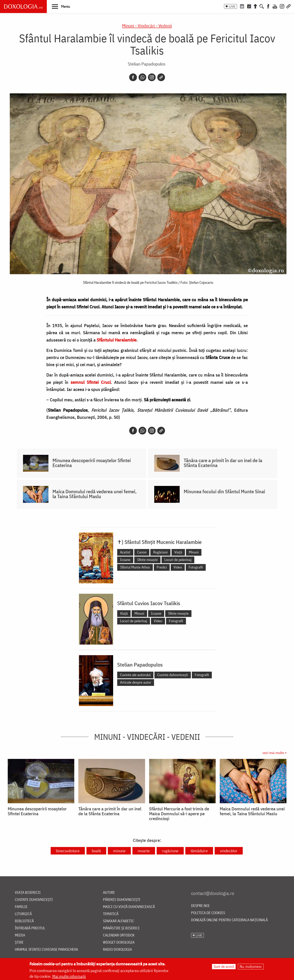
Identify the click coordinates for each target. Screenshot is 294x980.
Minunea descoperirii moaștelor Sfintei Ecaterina (92, 463)
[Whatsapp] (142, 77)
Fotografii (196, 567)
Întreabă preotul (30, 928)
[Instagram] (282, 6)
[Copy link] (161, 77)
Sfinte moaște (147, 560)
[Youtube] (275, 6)
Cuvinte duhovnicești (173, 675)
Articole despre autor (136, 682)
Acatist (125, 552)
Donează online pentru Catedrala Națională (229, 920)
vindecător (229, 851)
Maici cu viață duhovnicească (129, 907)
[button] (61, 6)
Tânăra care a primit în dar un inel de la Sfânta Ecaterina (223, 463)
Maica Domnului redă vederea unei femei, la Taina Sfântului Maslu (95, 494)
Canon (142, 552)
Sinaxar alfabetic (119, 921)
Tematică (111, 914)
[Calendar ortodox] (242, 6)
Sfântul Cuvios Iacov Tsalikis (149, 603)
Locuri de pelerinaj (178, 560)
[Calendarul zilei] (249, 6)
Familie (21, 907)
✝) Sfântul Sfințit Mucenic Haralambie (159, 542)
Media (20, 935)
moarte (144, 851)
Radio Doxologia (117, 950)
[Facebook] (268, 6)
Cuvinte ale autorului (135, 675)
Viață (178, 552)
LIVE (232, 6)
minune (119, 851)
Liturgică (23, 914)
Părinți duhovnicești (122, 900)
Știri (19, 942)
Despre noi (200, 906)
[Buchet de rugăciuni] (255, 6)
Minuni (194, 552)
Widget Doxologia (119, 942)
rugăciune (170, 851)
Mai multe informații (69, 976)
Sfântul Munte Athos (135, 567)
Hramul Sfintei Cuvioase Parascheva (46, 950)
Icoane (125, 560)
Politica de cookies (208, 913)
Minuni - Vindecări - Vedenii (147, 26)
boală (96, 851)
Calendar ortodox (119, 935)
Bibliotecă (24, 921)
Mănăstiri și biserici (121, 928)
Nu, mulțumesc (251, 966)
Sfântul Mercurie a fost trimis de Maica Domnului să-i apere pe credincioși (179, 814)
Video (178, 567)
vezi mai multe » (274, 753)
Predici (162, 567)
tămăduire (199, 851)
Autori (109, 893)
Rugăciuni (160, 552)
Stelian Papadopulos (147, 64)
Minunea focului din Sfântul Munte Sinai (224, 491)
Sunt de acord (224, 966)
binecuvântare (68, 851)
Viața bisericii (28, 893)
